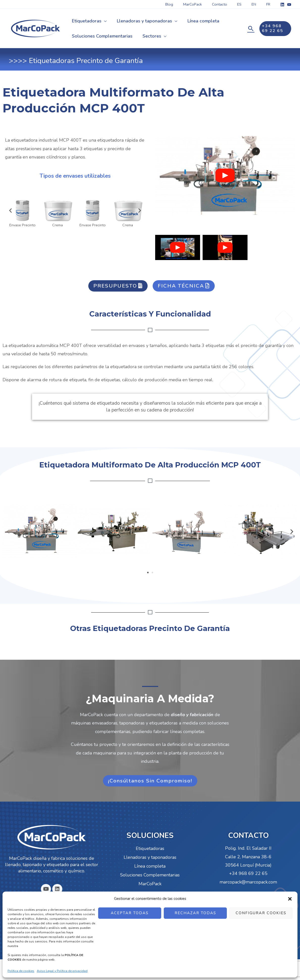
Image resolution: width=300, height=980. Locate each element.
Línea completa (150, 867)
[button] (290, 899)
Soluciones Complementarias (150, 876)
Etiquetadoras (150, 849)
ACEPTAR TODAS (130, 913)
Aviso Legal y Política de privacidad (62, 971)
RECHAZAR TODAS (195, 913)
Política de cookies (21, 971)
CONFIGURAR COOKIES (261, 913)
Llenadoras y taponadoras (150, 858)
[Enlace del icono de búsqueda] (250, 28)
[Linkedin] (282, 5)
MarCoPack (150, 884)
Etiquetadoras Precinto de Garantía (86, 61)
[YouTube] (289, 5)
